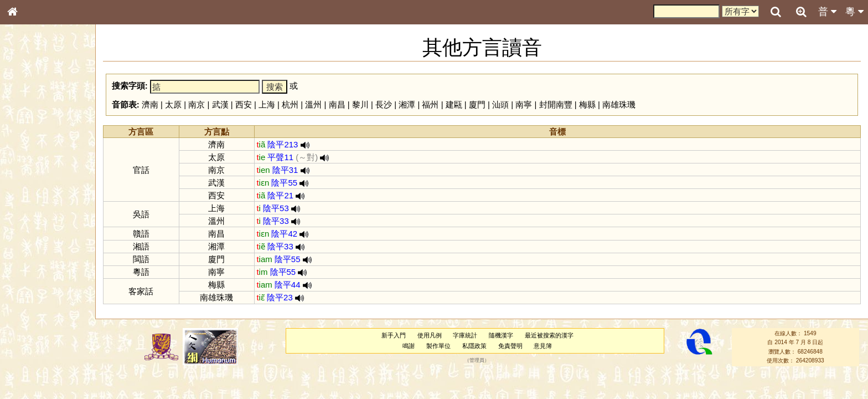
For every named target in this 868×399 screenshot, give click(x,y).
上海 (267, 104)
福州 (430, 104)
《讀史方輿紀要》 (40, 351)
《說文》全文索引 (40, 341)
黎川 (360, 104)
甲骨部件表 (30, 168)
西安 (244, 104)
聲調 (53, 291)
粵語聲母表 (30, 227)
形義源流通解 (34, 188)
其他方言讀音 (34, 311)
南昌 (337, 104)
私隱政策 (474, 346)
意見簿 (543, 346)
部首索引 (27, 148)
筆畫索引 (27, 158)
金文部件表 (30, 178)
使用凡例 (430, 335)
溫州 (313, 104)
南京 (197, 104)
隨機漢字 (501, 335)
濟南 (150, 104)
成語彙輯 (27, 361)
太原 (173, 104)
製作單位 (438, 346)
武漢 (220, 104)
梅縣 (587, 104)
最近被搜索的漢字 (549, 335)
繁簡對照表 (30, 371)
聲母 (22, 291)
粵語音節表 (30, 217)
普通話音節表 (34, 301)
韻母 (38, 291)
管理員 (477, 361)
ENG (49, 122)
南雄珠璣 (619, 104)
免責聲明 (510, 346)
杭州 (290, 104)
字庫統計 (465, 335)
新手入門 (394, 335)
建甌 (454, 104)
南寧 (524, 104)
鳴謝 (409, 346)
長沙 (384, 104)
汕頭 (500, 104)
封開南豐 (556, 104)
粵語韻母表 (30, 238)
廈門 (477, 104)
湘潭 (407, 104)
